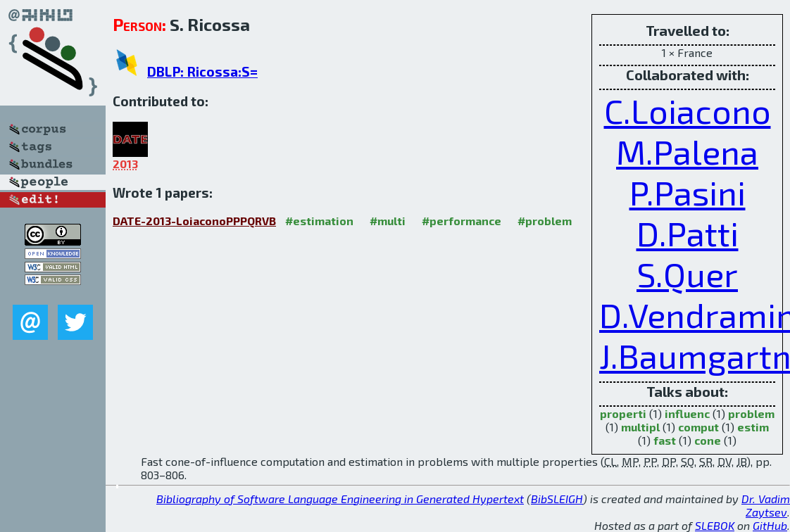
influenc (687, 413)
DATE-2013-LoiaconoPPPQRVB (194, 221)
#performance (462, 221)
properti (623, 413)
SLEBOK (715, 525)
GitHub (770, 525)
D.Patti (688, 233)
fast (665, 440)
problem (751, 413)
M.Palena (687, 151)
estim (753, 427)
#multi (388, 221)
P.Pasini (688, 192)
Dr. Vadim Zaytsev (766, 505)
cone (708, 440)
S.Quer (687, 274)
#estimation (319, 221)
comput (698, 427)
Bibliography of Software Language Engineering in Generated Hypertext (340, 499)
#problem (545, 221)
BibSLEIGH (557, 499)
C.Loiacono (688, 110)
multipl (640, 427)
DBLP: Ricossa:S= (202, 71)
